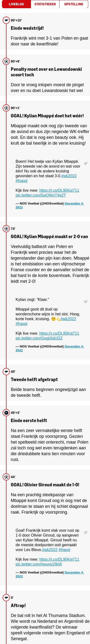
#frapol (21, 181)
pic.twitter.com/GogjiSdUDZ (39, 338)
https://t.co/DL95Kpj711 (59, 190)
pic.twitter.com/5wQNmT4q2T (41, 195)
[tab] (16, 4)
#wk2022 (69, 176)
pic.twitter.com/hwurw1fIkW (39, 564)
